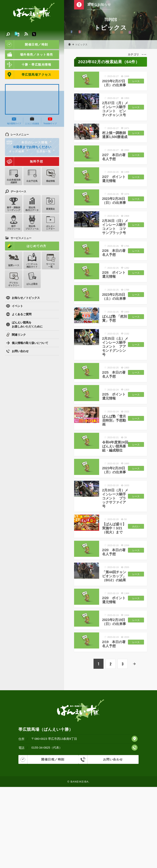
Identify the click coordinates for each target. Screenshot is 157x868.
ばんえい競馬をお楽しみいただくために (24, 324)
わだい (135, 594)
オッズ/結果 (18, 151)
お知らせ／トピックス (23, 298)
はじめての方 (26, 246)
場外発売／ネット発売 (29, 55)
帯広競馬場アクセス (28, 75)
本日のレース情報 (28, 142)
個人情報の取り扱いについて (27, 343)
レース (135, 84)
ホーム (70, 45)
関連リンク (16, 335)
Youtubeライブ (50, 121)
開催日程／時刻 (27, 45)
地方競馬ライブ (14, 121)
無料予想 (24, 162)
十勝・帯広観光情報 (28, 65)
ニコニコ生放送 (32, 121)
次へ (135, 746)
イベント (15, 306)
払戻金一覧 (45, 151)
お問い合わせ (17, 351)
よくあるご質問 (19, 314)
